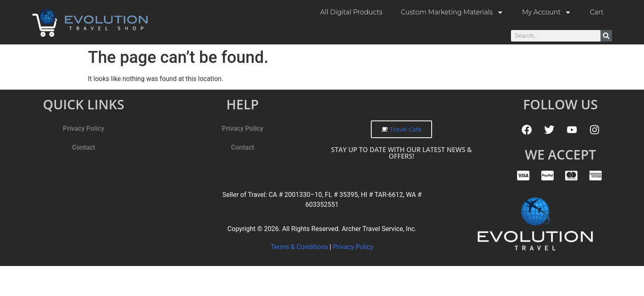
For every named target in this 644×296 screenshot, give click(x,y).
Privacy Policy (84, 128)
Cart (597, 12)
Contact (83, 147)
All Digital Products (351, 12)
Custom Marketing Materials (452, 12)
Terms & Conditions (300, 247)
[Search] (606, 36)
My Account (547, 12)
